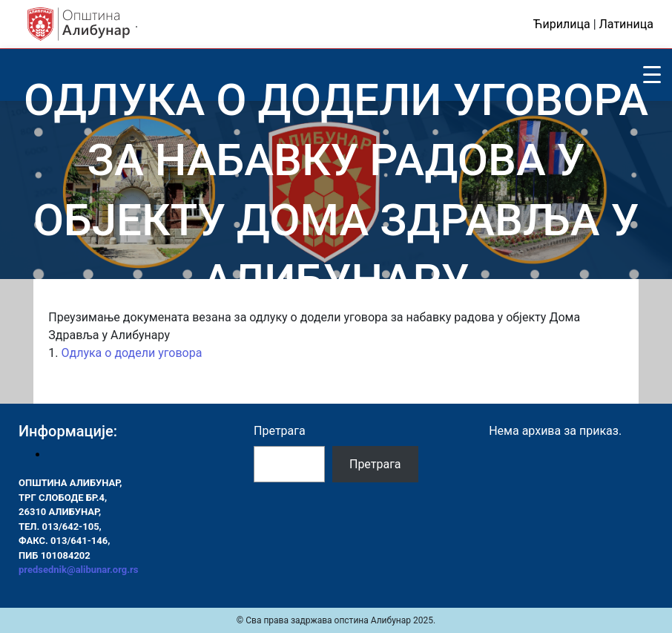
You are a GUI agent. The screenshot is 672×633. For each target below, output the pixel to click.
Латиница (626, 24)
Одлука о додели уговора (131, 353)
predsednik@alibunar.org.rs (78, 570)
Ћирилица (562, 24)
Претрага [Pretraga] (375, 464)
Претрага (280, 431)
